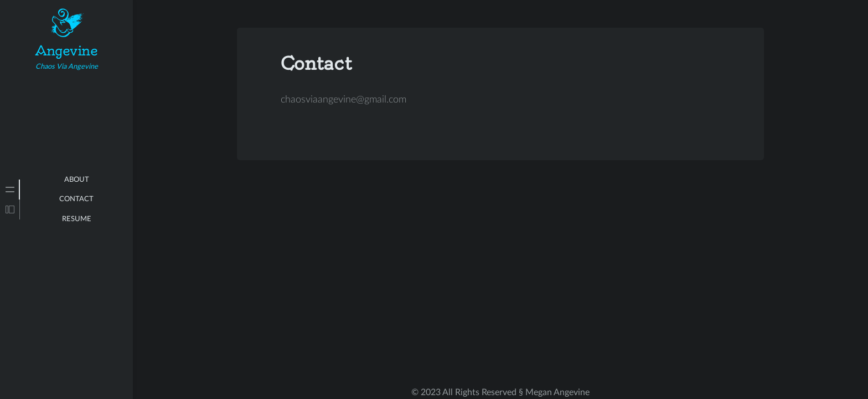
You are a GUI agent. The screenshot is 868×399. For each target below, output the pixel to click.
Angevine (66, 50)
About (77, 180)
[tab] (10, 190)
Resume (77, 219)
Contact (76, 199)
